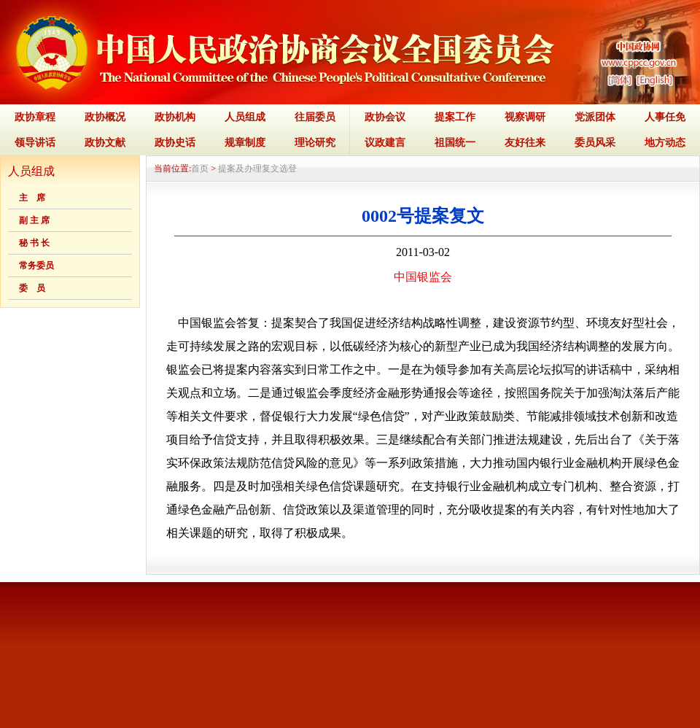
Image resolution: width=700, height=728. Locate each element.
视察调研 (525, 117)
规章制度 (245, 143)
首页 (200, 169)
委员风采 (595, 143)
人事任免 (665, 117)
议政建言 (385, 143)
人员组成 (245, 117)
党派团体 (595, 117)
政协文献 (105, 143)
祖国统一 (455, 143)
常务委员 (36, 266)
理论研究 (315, 143)
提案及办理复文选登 (257, 169)
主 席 (32, 198)
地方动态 (665, 143)
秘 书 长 (34, 243)
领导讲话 (35, 143)
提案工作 (455, 117)
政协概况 (105, 117)
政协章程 (35, 117)
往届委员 (315, 117)
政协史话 (175, 143)
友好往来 (525, 143)
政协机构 (175, 117)
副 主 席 (34, 220)
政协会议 (385, 117)
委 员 (32, 288)
